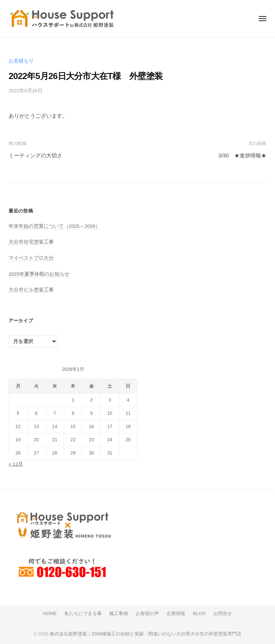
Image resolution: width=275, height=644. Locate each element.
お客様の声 (147, 613)
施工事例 (119, 613)
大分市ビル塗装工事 (31, 290)
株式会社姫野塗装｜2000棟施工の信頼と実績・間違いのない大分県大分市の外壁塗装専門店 (146, 634)
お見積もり (21, 61)
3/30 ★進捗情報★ (242, 155)
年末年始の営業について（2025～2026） (54, 226)
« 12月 (16, 464)
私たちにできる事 (83, 613)
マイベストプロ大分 (31, 258)
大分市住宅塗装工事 (31, 242)
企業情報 (176, 613)
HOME (50, 613)
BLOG (199, 613)
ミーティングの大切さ (35, 155)
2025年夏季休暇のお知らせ (39, 274)
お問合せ (223, 613)
